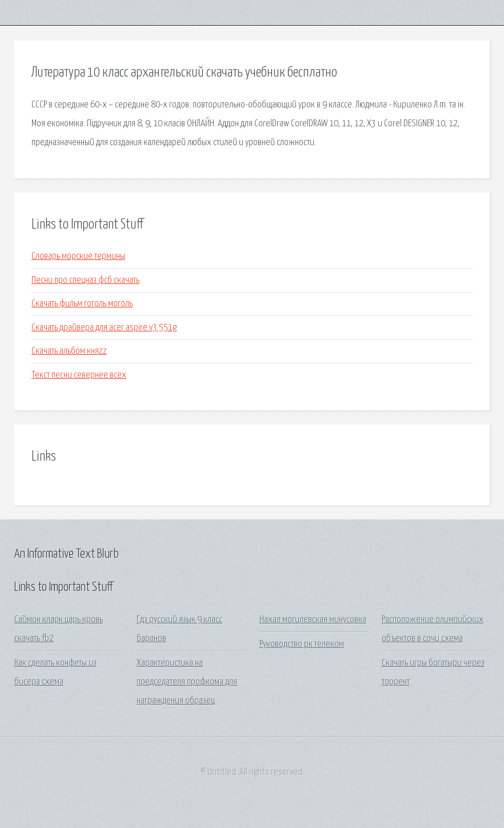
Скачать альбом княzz (69, 351)
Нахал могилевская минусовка (313, 620)
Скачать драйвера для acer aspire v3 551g (104, 328)
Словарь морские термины (78, 256)
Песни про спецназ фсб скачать (85, 280)
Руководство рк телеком (302, 644)
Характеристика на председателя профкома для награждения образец (187, 682)
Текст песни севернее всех (79, 375)
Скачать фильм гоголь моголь (82, 304)
